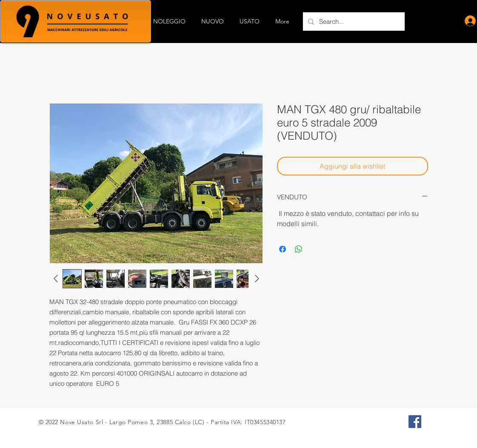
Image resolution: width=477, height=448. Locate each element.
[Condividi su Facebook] (283, 249)
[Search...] (353, 22)
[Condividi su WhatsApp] (299, 249)
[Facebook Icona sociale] (415, 422)
